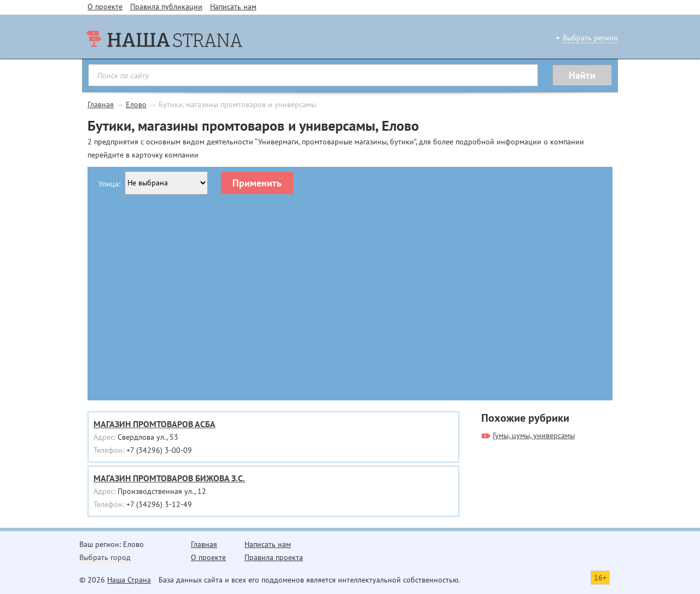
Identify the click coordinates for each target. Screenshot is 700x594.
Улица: (109, 184)
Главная (101, 104)
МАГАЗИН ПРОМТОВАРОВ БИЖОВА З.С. (169, 478)
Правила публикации (166, 7)
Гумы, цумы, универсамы (534, 435)
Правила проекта (274, 557)
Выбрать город (105, 557)
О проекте (105, 7)
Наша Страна (129, 580)
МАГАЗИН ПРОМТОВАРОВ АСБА (154, 424)
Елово (136, 104)
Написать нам (233, 7)
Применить (257, 183)
